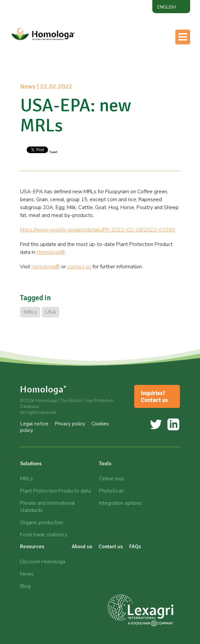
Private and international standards (48, 507)
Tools (105, 464)
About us (82, 547)
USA (50, 312)
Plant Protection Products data (55, 491)
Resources (32, 547)
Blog (25, 586)
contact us (79, 267)
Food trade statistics (44, 535)
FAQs (135, 547)
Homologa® (50, 252)
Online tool (112, 479)
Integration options (120, 503)
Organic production (42, 523)
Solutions (31, 464)
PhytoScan (111, 491)
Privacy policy (70, 424)
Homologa (43, 389)
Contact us (111, 547)
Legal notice (34, 424)
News (27, 574)
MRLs (30, 312)
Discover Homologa (43, 562)
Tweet (53, 152)
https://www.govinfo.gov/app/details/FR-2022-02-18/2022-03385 (98, 230)
